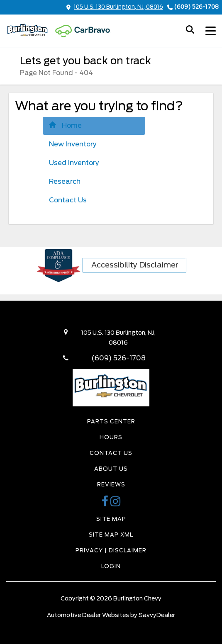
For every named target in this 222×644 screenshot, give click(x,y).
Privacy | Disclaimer (111, 550)
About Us (111, 469)
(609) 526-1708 (196, 7)
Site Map (111, 519)
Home (65, 125)
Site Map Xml (111, 535)
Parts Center (111, 422)
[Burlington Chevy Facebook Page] (106, 504)
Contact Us (68, 200)
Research (65, 181)
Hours (111, 437)
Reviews (111, 485)
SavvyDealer (157, 615)
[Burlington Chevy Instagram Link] (116, 504)
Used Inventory (74, 163)
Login (111, 566)
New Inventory (73, 144)
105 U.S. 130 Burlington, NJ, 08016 (115, 7)
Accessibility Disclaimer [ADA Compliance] (135, 265)
